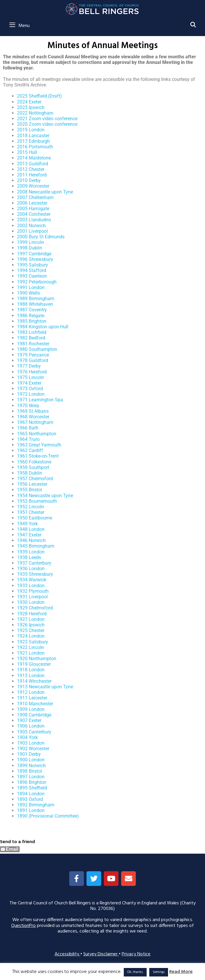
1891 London (31, 810)
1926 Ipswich (31, 625)
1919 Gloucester (34, 664)
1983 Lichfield (32, 332)
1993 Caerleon (32, 276)
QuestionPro (23, 926)
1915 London (31, 676)
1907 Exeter (29, 720)
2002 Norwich (31, 226)
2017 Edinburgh (33, 141)
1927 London (31, 619)
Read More (181, 972)
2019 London (31, 130)
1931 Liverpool (32, 597)
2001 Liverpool (32, 231)
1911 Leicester (32, 698)
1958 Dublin (30, 473)
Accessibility (67, 954)
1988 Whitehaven (35, 304)
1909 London (31, 709)
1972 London (31, 394)
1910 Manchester (35, 704)
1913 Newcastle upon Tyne (45, 687)
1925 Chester (31, 630)
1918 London (31, 670)
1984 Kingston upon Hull (43, 327)
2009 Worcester (33, 186)
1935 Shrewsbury (35, 574)
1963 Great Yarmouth (39, 445)
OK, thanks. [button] (135, 972)
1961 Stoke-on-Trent (38, 456)
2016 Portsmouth (35, 147)
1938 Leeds (29, 557)
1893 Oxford (30, 799)
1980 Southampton (37, 349)
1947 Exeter (29, 535)
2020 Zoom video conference (47, 124)
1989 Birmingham (36, 299)
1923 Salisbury (33, 642)
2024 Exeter (29, 102)
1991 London (31, 287)
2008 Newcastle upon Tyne (45, 192)
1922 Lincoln (31, 647)
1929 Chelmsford (35, 608)
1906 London (31, 726)
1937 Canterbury (34, 563)
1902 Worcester (33, 749)
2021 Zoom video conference (47, 119)
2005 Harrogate (33, 209)
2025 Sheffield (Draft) (39, 96)
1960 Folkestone (34, 462)
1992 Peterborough (37, 282)
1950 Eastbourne (35, 518)
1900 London (31, 760)
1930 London (31, 602)
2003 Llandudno (34, 220)
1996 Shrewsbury (35, 259)
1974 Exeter (29, 383)
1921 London (31, 653)
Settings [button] (159, 972)
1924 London (31, 636)
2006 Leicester (32, 203)
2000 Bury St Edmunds (41, 237)
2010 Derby (29, 180)
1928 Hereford (32, 614)
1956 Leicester (32, 484)
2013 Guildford (33, 164)
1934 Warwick (32, 580)
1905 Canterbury (34, 732)
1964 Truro (28, 439)
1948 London (31, 529)
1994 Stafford (32, 270)
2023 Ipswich (31, 107)
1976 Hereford (32, 372)
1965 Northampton (37, 434)
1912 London (31, 692)
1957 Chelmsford (35, 479)
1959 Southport (33, 467)
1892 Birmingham (36, 805)
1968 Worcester (33, 417)
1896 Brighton (32, 782)
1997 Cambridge (34, 254)
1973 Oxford (30, 389)
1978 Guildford (33, 360)
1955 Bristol (29, 490)
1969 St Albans (33, 411)
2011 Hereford (32, 175)
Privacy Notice (136, 954)
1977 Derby (29, 366)
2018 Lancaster (33, 136)
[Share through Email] (10, 849)
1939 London (31, 552)
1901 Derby (29, 754)
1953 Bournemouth (37, 501)
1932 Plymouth (33, 591)
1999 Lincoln (31, 242)
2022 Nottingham (35, 113)
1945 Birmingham (36, 546)
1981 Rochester (33, 344)
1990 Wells (28, 293)
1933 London (31, 586)
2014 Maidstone (34, 158)
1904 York (27, 737)
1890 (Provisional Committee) (48, 816)
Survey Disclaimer (101, 954)
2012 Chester (31, 169)
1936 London (31, 569)
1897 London (31, 777)
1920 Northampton (37, 659)
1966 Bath (28, 428)
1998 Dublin (30, 248)
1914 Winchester (34, 681)
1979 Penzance (33, 355)
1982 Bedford (31, 338)
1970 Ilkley (28, 406)
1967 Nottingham (35, 422)
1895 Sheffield (32, 788)
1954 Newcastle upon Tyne (45, 496)
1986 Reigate (31, 316)
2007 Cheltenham (35, 197)
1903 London (31, 743)
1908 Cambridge (34, 715)
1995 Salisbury (33, 265)
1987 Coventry (32, 310)
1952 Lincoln (31, 507)
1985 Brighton (32, 321)
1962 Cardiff (30, 450)
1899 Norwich (31, 766)
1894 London (31, 794)
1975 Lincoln (31, 377)
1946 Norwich (31, 540)
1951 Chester (31, 512)
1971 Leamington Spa (40, 400)
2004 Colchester (34, 214)
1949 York (27, 524)
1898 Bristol (29, 771)
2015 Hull (27, 152)
